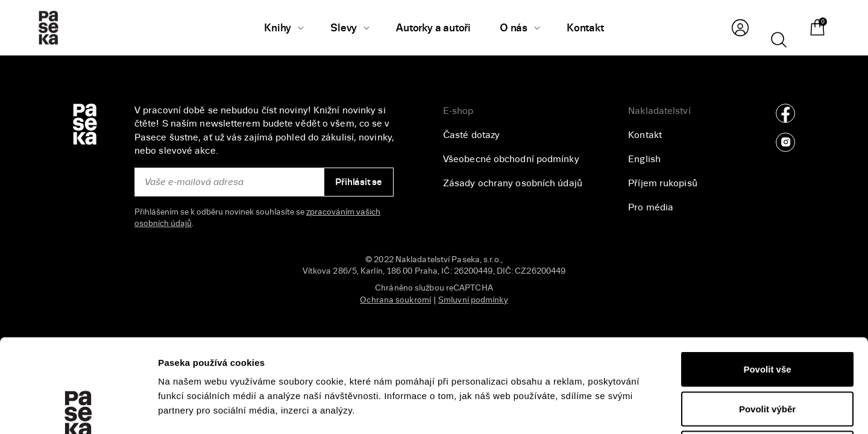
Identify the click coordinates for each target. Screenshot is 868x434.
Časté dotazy (471, 135)
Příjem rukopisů (663, 183)
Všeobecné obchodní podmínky (511, 159)
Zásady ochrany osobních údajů (513, 183)
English (644, 159)
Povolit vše (767, 276)
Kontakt (645, 135)
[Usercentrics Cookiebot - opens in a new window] (78, 410)
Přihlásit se (358, 182)
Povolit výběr (767, 316)
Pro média (651, 207)
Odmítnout (767, 355)
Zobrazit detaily (640, 410)
